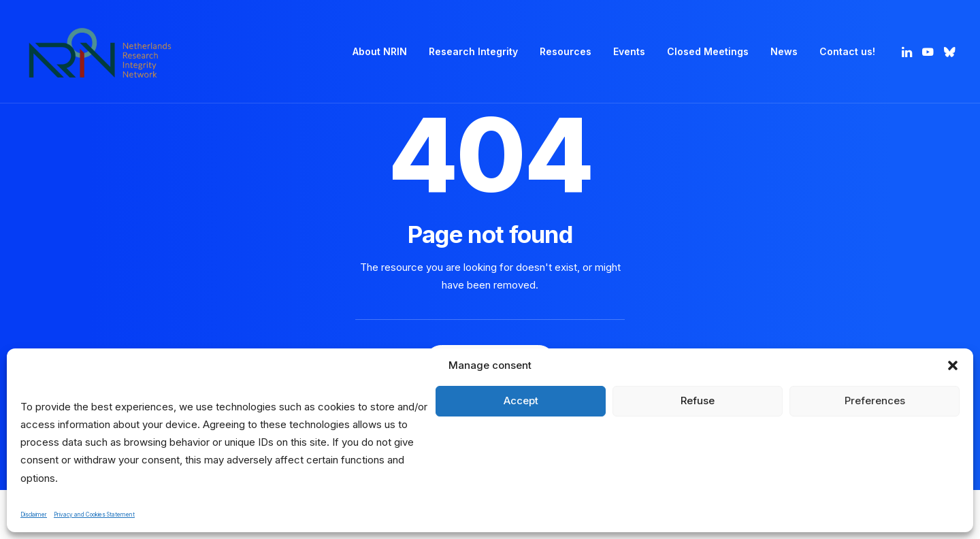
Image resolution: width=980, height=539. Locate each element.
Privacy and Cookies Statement (94, 514)
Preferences (875, 401)
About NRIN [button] (380, 51)
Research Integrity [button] (473, 51)
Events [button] (629, 51)
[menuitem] (380, 52)
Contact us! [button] (847, 51)
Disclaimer (34, 514)
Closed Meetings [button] (708, 51)
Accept (521, 401)
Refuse (698, 401)
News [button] (784, 51)
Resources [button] (566, 51)
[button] (953, 365)
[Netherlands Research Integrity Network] (100, 52)
